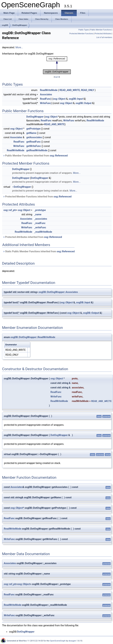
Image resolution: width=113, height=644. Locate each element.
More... (19, 47)
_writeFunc (40, 227)
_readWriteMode (43, 232)
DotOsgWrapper (20, 25)
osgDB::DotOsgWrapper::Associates (58, 292)
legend (57, 77)
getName (31, 133)
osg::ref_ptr (10, 210)
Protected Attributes (103, 34)
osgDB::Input (76, 99)
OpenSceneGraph (58, 641)
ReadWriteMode (49, 90)
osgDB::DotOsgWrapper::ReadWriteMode (33, 337)
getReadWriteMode (37, 150)
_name (38, 214)
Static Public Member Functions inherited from (39, 251)
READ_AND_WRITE (70, 90)
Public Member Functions (101, 30)
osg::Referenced (59, 156)
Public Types (84, 30)
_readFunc (40, 223)
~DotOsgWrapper (22, 187)
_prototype (40, 210)
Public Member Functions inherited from (35, 156)
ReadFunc (45, 99)
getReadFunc (34, 142)
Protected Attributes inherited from (32, 237)
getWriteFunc (34, 146)
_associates (41, 219)
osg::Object (59, 99)
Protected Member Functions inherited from (37, 197)
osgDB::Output (84, 103)
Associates (46, 94)
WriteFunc (45, 103)
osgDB (5, 25)
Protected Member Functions (81, 34)
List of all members (104, 37)
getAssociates (34, 137)
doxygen (72, 641)
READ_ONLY (88, 90)
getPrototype (34, 129)
